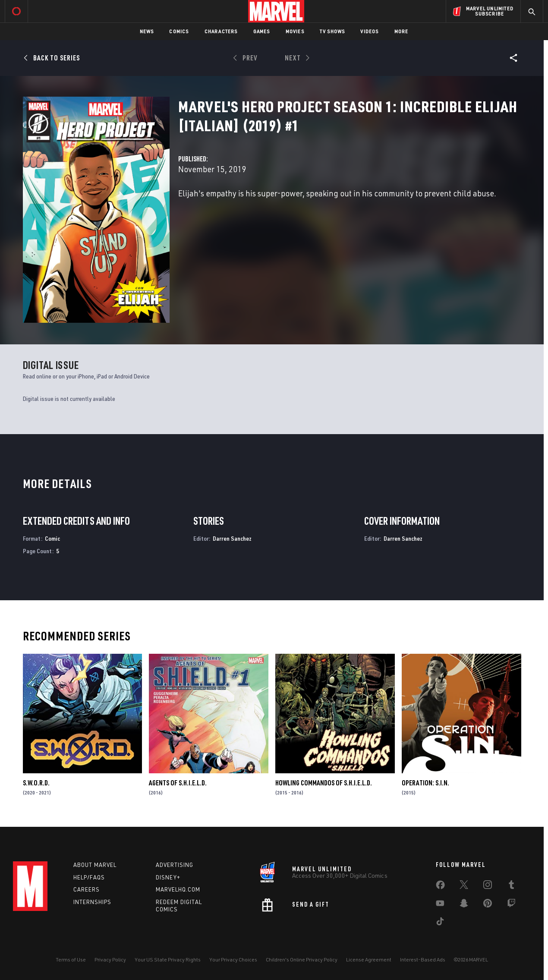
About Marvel (95, 865)
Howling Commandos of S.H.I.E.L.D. (324, 783)
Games (262, 31)
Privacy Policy (110, 960)
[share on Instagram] (488, 886)
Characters (221, 31)
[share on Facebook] (440, 887)
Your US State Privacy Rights (168, 960)
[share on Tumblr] (511, 886)
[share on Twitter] (464, 886)
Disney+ (168, 877)
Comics (179, 31)
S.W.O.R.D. (36, 783)
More (402, 31)
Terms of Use (71, 960)
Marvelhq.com (178, 889)
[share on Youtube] (440, 905)
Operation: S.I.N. (425, 783)
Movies (295, 31)
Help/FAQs (89, 877)
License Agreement (369, 960)
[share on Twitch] (511, 905)
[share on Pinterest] (488, 905)
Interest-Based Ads (423, 960)
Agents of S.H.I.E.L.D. (178, 783)
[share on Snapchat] (464, 905)
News (147, 31)
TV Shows (332, 31)
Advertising (175, 865)
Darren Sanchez (232, 538)
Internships (92, 902)
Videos (369, 31)
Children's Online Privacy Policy (302, 960)
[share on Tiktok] (440, 923)
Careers (87, 889)
